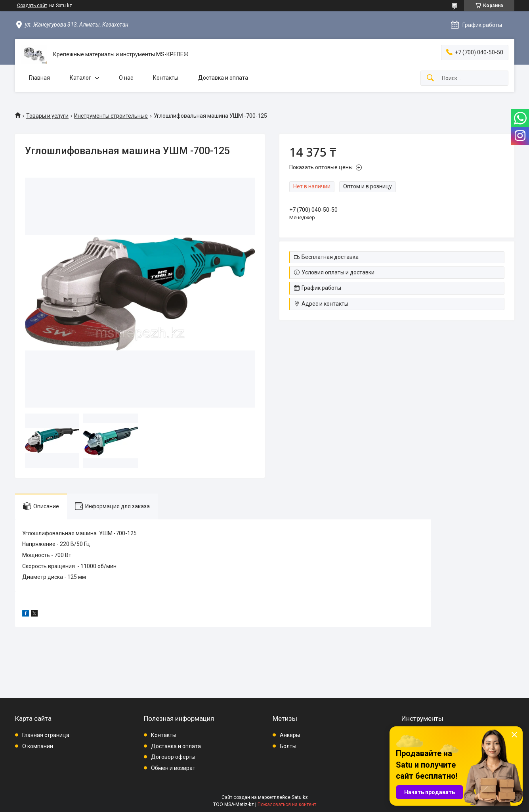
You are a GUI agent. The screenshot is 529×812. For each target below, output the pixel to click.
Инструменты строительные (111, 116)
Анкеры (290, 735)
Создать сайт (32, 6)
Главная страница (46, 735)
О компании (38, 746)
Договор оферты (173, 757)
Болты (288, 746)
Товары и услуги (47, 116)
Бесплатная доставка (330, 257)
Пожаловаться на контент (287, 804)
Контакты (166, 78)
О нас (126, 78)
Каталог (80, 78)
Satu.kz (300, 797)
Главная (39, 78)
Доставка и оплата (223, 78)
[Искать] (430, 78)
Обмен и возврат (173, 768)
